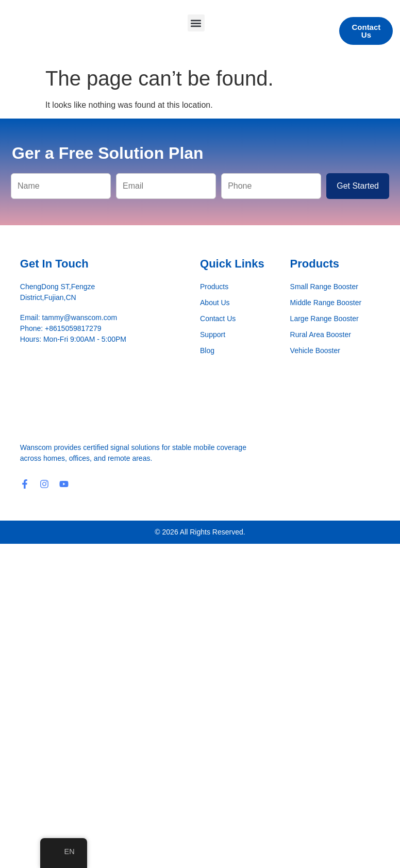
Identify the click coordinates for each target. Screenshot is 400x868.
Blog (207, 350)
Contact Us (218, 319)
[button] (196, 23)
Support (213, 335)
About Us (215, 303)
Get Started (358, 186)
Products (214, 287)
